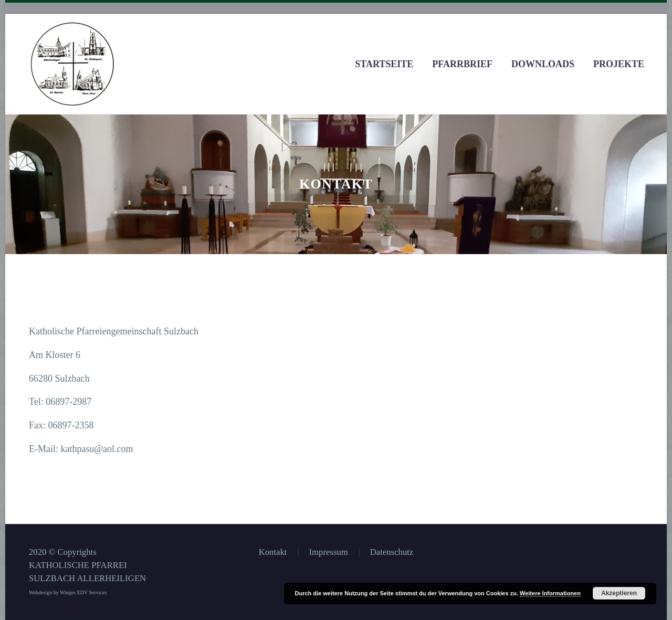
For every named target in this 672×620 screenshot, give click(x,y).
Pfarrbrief (462, 64)
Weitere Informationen (550, 593)
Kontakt (273, 553)
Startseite (384, 64)
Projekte (619, 64)
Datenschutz (392, 553)
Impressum (329, 553)
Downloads (543, 64)
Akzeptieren (619, 593)
